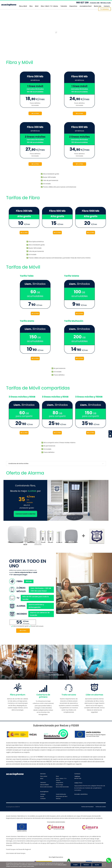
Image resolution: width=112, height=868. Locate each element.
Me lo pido (23, 631)
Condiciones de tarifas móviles (18, 464)
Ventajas (43, 794)
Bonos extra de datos (46, 787)
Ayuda (42, 796)
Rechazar (86, 865)
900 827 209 (93, 3)
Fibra (57, 776)
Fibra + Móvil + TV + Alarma (61, 779)
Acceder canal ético (81, 794)
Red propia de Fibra (62, 796)
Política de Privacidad (87, 807)
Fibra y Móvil (44, 776)
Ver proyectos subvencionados (56, 822)
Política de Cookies (62, 865)
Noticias (58, 799)
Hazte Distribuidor (61, 794)
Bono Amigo (59, 785)
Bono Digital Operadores (56, 857)
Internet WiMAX (44, 785)
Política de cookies (101, 807)
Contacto (43, 799)
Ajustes (97, 865)
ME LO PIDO (35, 113)
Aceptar (76, 865)
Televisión (43, 783)
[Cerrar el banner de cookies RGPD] (104, 865)
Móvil (42, 779)
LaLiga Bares (60, 783)
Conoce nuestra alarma (25, 514)
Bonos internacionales (62, 787)
